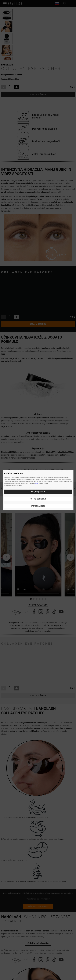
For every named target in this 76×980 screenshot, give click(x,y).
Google (37, 484)
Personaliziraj (38, 506)
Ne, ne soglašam (38, 499)
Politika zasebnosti (14, 473)
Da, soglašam (38, 492)
